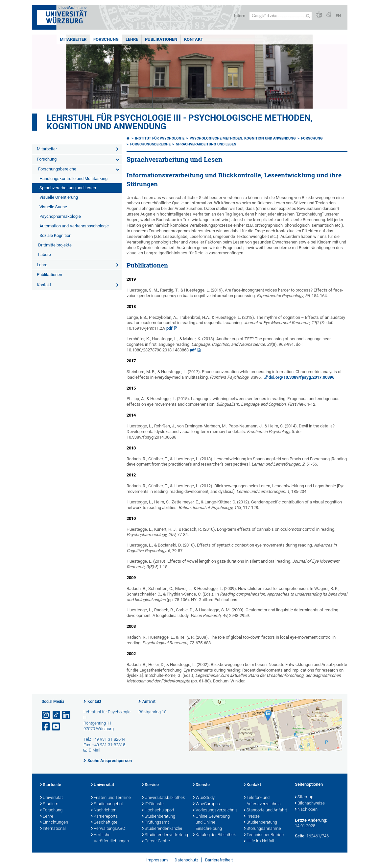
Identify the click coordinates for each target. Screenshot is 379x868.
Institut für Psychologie (160, 138)
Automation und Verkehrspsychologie (74, 226)
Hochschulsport (158, 810)
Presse (252, 817)
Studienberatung (159, 817)
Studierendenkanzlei (162, 829)
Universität (51, 798)
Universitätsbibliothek (163, 798)
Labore (45, 255)
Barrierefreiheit (219, 860)
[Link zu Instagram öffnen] (46, 715)
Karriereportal (105, 817)
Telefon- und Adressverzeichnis (262, 801)
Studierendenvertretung (164, 835)
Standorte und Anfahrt (265, 810)
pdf (169, 328)
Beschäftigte (104, 823)
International (53, 829)
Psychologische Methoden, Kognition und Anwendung (243, 138)
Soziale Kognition (55, 235)
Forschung (106, 39)
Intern (240, 16)
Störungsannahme (262, 829)
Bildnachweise (310, 804)
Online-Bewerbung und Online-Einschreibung (211, 823)
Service (150, 785)
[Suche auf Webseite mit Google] (281, 16)
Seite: (300, 836)
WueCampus (206, 804)
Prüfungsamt (155, 823)
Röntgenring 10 (152, 712)
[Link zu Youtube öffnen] (57, 727)
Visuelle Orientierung (59, 197)
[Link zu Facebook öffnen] (46, 727)
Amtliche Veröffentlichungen (110, 838)
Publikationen (161, 39)
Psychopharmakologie (60, 216)
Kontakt (194, 39)
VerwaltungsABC (108, 829)
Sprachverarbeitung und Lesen (68, 188)
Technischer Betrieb (264, 835)
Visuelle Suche (53, 207)
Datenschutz (186, 860)
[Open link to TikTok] (57, 715)
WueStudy (204, 798)
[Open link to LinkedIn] (67, 715)
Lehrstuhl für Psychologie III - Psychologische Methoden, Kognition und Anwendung (179, 122)
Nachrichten (104, 810)
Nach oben (306, 810)
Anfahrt (149, 702)
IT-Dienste (153, 804)
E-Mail (95, 750)
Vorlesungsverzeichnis (215, 810)
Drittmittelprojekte (55, 245)
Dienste (201, 785)
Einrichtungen (54, 823)
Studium (49, 804)
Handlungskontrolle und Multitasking (73, 179)
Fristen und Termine (111, 798)
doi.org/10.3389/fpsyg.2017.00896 (301, 377)
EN (338, 16)
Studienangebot (107, 804)
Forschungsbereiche (57, 169)
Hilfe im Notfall (259, 841)
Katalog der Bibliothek (214, 835)
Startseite (51, 785)
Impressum (157, 860)
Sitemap (304, 797)
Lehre (132, 39)
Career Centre (156, 841)
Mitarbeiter (73, 39)
